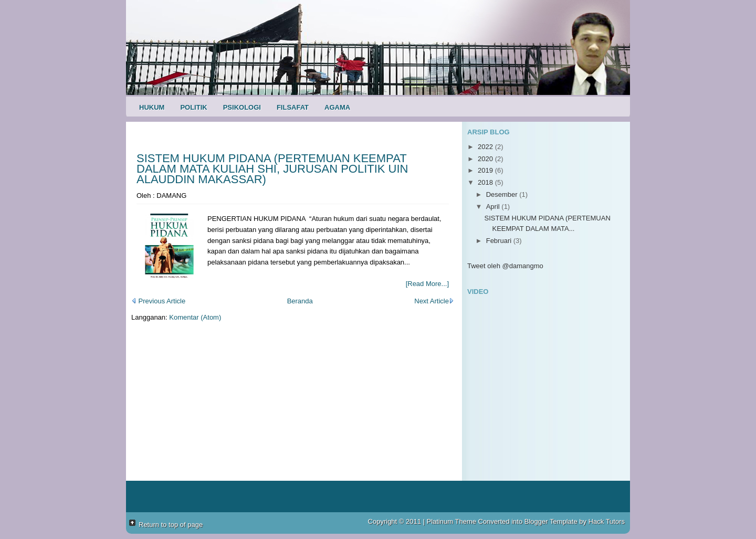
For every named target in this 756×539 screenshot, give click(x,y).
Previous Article (158, 301)
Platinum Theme (451, 521)
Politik (193, 107)
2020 (486, 159)
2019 (486, 170)
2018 (486, 182)
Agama (337, 107)
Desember (503, 194)
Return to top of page (171, 525)
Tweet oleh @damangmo (505, 266)
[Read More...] (427, 284)
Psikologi (242, 107)
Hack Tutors (607, 521)
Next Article (434, 301)
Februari (500, 241)
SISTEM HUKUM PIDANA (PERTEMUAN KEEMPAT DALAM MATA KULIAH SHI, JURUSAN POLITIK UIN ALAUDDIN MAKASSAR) (272, 169)
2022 (486, 147)
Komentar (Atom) (195, 317)
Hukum (152, 107)
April (494, 207)
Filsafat (293, 107)
